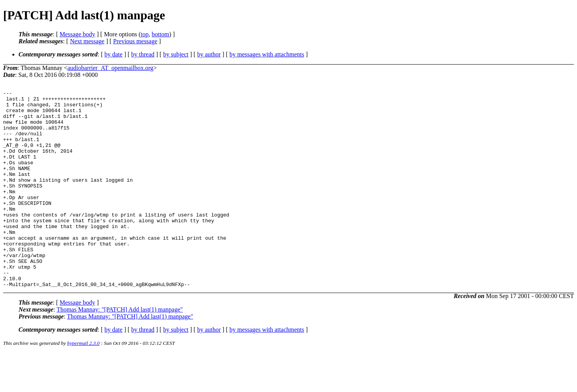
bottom (160, 34)
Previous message (135, 41)
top (145, 34)
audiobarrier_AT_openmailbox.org (111, 68)
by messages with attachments (267, 54)
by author (209, 54)
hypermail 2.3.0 (83, 383)
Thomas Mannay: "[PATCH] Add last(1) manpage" (120, 349)
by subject (176, 54)
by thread (143, 54)
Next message (87, 41)
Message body (77, 34)
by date (113, 54)
